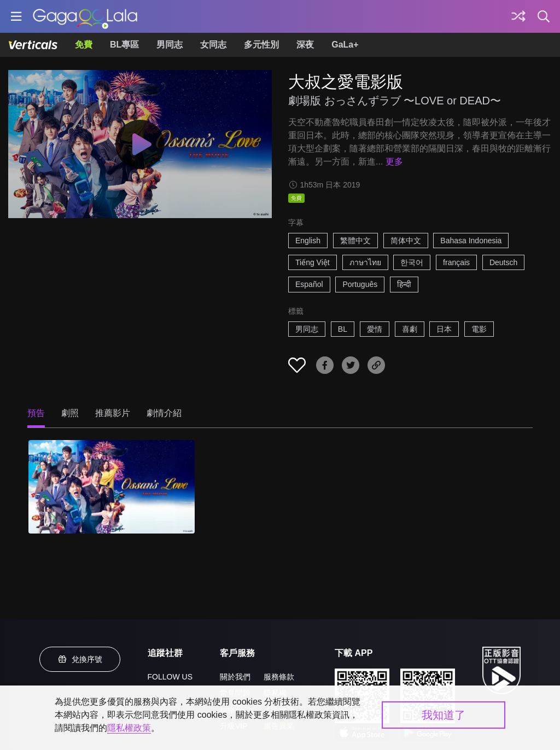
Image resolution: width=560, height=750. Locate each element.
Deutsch (503, 262)
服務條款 (279, 677)
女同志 (213, 45)
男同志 (170, 45)
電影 (479, 329)
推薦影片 (113, 413)
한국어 (412, 262)
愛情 (375, 329)
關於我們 (235, 677)
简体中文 (406, 241)
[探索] (518, 16)
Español (309, 284)
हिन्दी (404, 284)
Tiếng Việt (313, 262)
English (308, 241)
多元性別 (261, 45)
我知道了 (444, 715)
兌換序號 (80, 659)
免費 (84, 45)
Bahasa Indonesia (471, 241)
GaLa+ (345, 45)
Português (360, 284)
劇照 (70, 413)
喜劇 (410, 329)
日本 (444, 329)
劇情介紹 (164, 413)
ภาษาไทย (365, 262)
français (456, 262)
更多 (394, 162)
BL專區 (124, 45)
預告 (36, 413)
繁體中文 (355, 241)
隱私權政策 (129, 728)
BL (343, 329)
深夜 (305, 45)
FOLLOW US (170, 677)
